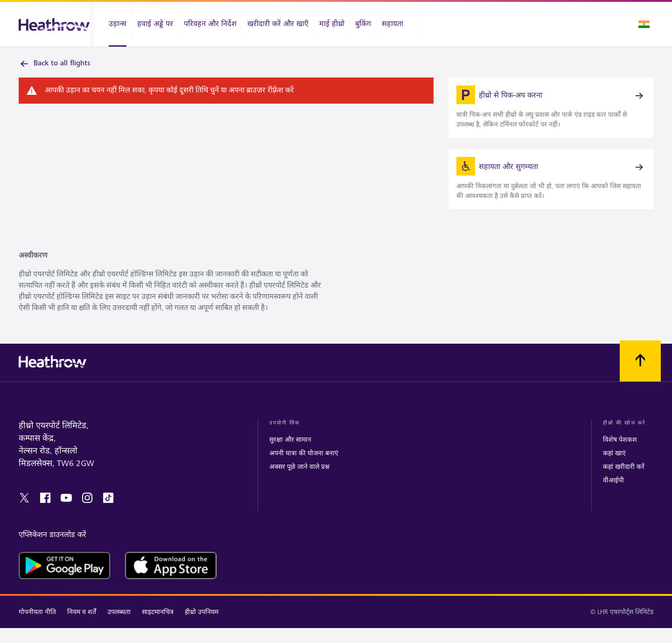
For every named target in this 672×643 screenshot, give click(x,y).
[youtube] (66, 513)
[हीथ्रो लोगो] (54, 25)
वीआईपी (613, 495)
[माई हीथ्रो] (332, 24)
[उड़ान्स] (113, 24)
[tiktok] (108, 513)
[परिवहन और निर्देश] (210, 24)
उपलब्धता (119, 627)
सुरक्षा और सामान (290, 455)
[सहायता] (397, 24)
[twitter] (24, 513)
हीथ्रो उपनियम (202, 627)
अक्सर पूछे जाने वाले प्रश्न (299, 482)
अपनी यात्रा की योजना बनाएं (304, 468)
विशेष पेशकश (620, 455)
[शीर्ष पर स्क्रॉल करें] (640, 376)
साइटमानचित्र (158, 627)
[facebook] (45, 513)
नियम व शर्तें (82, 627)
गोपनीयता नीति (37, 627)
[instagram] (87, 513)
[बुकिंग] (363, 24)
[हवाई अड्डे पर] (155, 24)
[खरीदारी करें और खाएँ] (278, 24)
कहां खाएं (614, 468)
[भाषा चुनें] (644, 24)
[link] (551, 113)
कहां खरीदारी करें (624, 482)
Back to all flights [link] (55, 64)
